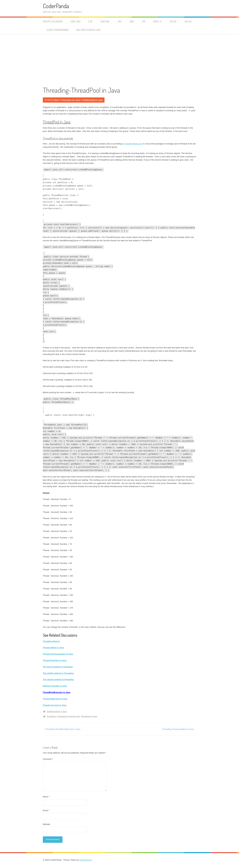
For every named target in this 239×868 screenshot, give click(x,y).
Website (47, 824)
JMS (120, 21)
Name (46, 797)
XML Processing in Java (88, 30)
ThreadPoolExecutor (133, 144)
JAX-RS (173, 21)
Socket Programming (58, 30)
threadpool (52, 716)
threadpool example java (69, 716)
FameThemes (85, 860)
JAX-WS (188, 21)
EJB (90, 21)
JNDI (132, 21)
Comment (48, 759)
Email (46, 810)
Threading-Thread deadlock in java (179, 729)
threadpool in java (89, 716)
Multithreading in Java (93, 100)
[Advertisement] (120, 58)
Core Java (75, 21)
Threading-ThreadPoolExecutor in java (62, 729)
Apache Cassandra (53, 21)
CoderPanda (56, 6)
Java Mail (105, 21)
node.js (157, 21)
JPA (144, 21)
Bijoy (56, 100)
